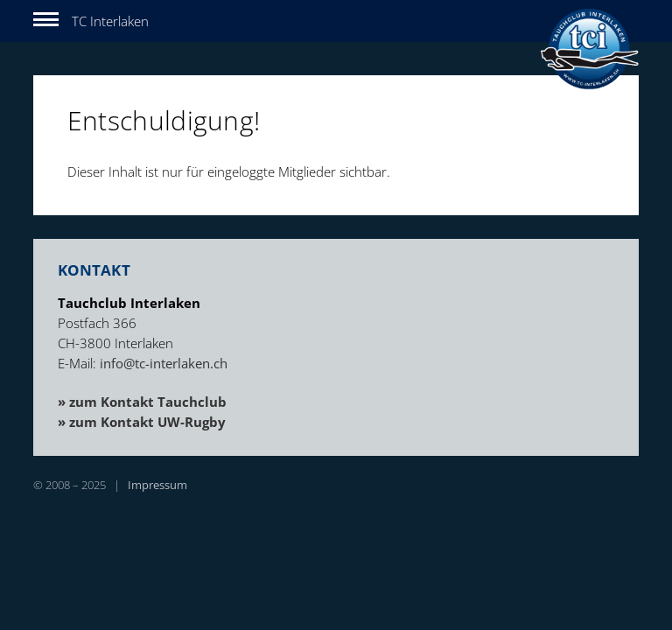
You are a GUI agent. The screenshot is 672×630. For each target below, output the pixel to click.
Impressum (157, 485)
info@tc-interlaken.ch (164, 363)
